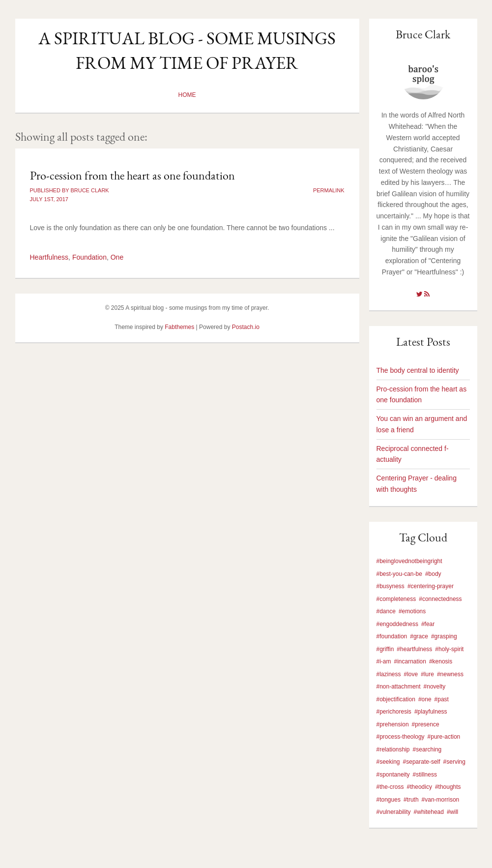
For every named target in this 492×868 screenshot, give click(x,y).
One (117, 257)
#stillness (425, 775)
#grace (419, 636)
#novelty (435, 687)
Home (187, 95)
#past (442, 699)
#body (433, 574)
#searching (427, 749)
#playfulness (431, 712)
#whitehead (429, 812)
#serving (454, 762)
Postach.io (246, 327)
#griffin (385, 649)
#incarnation (410, 661)
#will (452, 812)
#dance (386, 611)
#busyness (391, 586)
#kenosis (441, 661)
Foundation (89, 257)
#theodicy (420, 787)
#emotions (412, 611)
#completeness (396, 599)
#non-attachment (399, 687)
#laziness (389, 674)
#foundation (392, 636)
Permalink (329, 190)
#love (411, 674)
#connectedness (440, 599)
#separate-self (422, 762)
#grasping (444, 636)
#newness (450, 674)
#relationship (393, 749)
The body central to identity (418, 370)
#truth (411, 800)
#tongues (389, 800)
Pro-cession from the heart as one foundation (132, 175)
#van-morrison (441, 800)
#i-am (384, 661)
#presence (426, 724)
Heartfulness (49, 257)
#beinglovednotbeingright (409, 561)
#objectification (396, 699)
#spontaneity (393, 775)
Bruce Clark (423, 34)
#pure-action (444, 737)
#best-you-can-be (399, 574)
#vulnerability (394, 812)
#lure (427, 674)
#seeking (388, 762)
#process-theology (401, 737)
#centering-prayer (431, 586)
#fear (428, 624)
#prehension (393, 724)
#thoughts (448, 787)
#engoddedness (397, 624)
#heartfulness (414, 649)
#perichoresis (394, 712)
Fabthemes (179, 327)
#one (425, 699)
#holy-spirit (449, 649)
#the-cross (390, 787)
